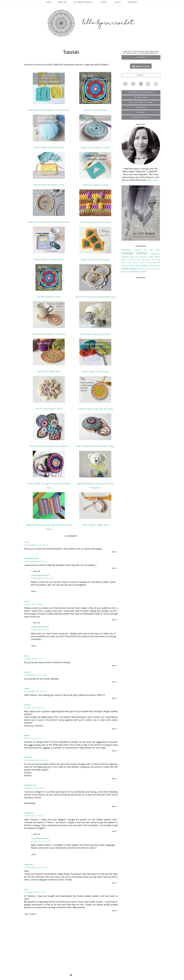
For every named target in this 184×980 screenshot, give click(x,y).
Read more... (153, 180)
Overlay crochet (135, 253)
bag (131, 257)
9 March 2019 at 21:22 (40, 630)
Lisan (27, 601)
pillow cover (141, 269)
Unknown (29, 813)
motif (151, 265)
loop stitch (135, 265)
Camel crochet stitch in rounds (95, 148)
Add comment (31, 914)
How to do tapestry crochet (95, 185)
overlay (157, 265)
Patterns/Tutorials (84, 2)
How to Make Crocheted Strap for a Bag (95, 446)
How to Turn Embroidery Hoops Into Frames (49, 222)
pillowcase (150, 269)
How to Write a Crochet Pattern (49, 259)
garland (157, 262)
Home (49, 2)
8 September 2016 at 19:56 (36, 561)
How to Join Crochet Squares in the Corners (49, 110)
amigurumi (155, 254)
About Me (62, 2)
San (26, 890)
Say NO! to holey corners (95, 110)
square (127, 272)
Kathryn (28, 757)
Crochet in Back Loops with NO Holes (95, 409)
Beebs (27, 735)
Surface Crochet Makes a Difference (49, 334)
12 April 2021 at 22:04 (40, 841)
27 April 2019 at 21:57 (33, 659)
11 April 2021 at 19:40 (33, 816)
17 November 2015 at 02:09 (36, 545)
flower (124, 262)
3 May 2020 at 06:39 (33, 738)
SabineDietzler (31, 559)
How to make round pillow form (49, 147)
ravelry (157, 269)
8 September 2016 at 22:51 (42, 578)
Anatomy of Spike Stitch (49, 371)
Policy (118, 2)
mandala (144, 265)
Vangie (27, 672)
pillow (133, 269)
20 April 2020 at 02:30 (34, 708)
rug (123, 271)
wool (140, 272)
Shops (104, 2)
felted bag (156, 260)
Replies (37, 571)
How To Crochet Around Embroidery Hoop (95, 297)
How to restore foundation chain (49, 185)
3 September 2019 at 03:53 (36, 675)
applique (125, 257)
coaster (143, 257)
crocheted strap (134, 260)
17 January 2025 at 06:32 (35, 892)
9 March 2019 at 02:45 (34, 604)
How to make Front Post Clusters (95, 222)
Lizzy (27, 542)
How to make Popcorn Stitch (49, 409)
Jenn (27, 689)
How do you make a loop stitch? (95, 334)
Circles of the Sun (147, 250)
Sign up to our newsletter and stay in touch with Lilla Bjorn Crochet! (141, 52)
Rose (27, 656)
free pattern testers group (140, 262)
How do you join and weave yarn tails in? (49, 446)
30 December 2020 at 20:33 (36, 760)
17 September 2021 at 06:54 (36, 868)
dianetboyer (30, 785)
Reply (115, 552)
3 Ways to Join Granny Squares (95, 260)
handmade (126, 266)
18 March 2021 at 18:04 (34, 788)
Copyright (133, 2)
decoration (146, 260)
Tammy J (28, 705)
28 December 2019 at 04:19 (36, 691)
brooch (137, 257)
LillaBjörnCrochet (40, 575)
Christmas (126, 250)
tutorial (134, 271)
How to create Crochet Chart (95, 372)
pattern (126, 268)
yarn (144, 271)
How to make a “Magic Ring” (95, 525)
